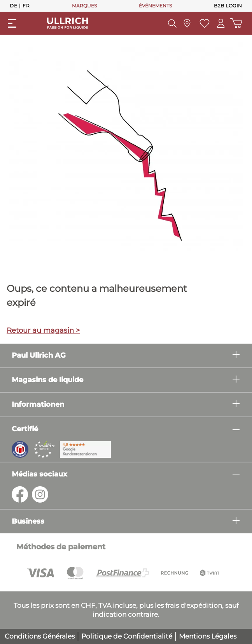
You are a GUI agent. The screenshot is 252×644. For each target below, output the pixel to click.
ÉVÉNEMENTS (155, 6)
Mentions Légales (208, 636)
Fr (26, 5)
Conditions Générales (40, 636)
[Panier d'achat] (236, 23)
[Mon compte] (220, 23)
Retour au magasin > (43, 330)
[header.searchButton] (171, 23)
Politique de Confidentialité (127, 636)
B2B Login (228, 6)
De (13, 5)
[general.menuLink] (12, 23)
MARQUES (84, 6)
